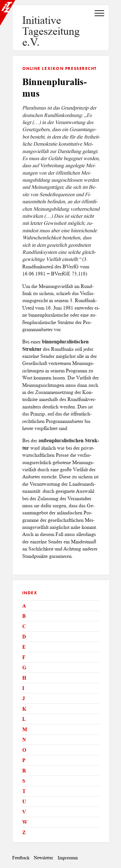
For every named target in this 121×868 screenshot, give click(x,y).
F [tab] (24, 657)
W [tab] (25, 822)
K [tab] (24, 709)
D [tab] (24, 637)
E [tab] (24, 647)
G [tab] (24, 668)
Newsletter (44, 858)
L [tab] (24, 719)
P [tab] (24, 760)
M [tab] (25, 729)
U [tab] (24, 801)
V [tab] (24, 812)
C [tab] (24, 626)
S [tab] (24, 781)
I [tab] (23, 688)
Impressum (68, 858)
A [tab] (24, 606)
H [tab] (24, 678)
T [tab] (24, 791)
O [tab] (24, 750)
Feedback (21, 858)
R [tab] (24, 771)
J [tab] (24, 698)
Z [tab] (24, 832)
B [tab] (24, 616)
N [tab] (24, 740)
